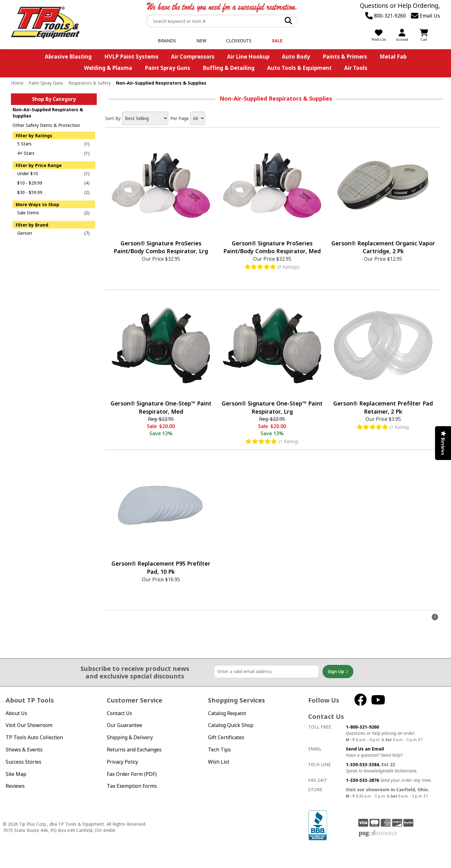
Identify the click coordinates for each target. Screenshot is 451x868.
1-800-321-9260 (362, 727)
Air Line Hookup (248, 57)
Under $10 (28, 173)
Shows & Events (24, 750)
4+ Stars (26, 153)
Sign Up (338, 672)
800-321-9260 (386, 16)
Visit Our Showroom (29, 725)
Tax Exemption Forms (132, 786)
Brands (167, 41)
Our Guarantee (124, 725)
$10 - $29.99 (30, 183)
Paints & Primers (345, 57)
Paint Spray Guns (167, 68)
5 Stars (24, 144)
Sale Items (28, 213)
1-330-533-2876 (362, 780)
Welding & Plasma (108, 68)
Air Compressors (193, 57)
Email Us (425, 16)
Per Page (180, 118)
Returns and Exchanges (134, 750)
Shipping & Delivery (130, 737)
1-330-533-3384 (362, 764)
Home (17, 83)
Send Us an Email (365, 749)
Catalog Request (227, 713)
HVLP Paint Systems (131, 57)
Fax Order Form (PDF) (132, 774)
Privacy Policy (122, 762)
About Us (16, 713)
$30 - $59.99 (30, 192)
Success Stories (23, 762)
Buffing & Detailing (229, 68)
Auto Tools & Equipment (299, 68)
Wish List (219, 762)
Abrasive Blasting (68, 57)
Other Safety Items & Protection (46, 125)
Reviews (15, 786)
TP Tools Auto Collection (34, 737)
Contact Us (119, 713)
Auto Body (296, 57)
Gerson (25, 233)
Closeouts (239, 41)
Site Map (16, 774)
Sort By (113, 118)
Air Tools (356, 68)
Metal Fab (393, 57)
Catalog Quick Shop (231, 725)
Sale (277, 41)
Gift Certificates (226, 737)
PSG (378, 834)
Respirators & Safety (90, 83)
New (201, 41)
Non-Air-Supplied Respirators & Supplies (48, 113)
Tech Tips (219, 750)
